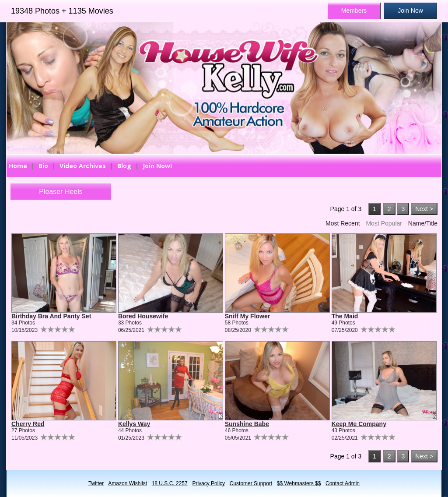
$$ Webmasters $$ (299, 483)
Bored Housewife (143, 316)
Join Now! (157, 166)
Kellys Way (134, 424)
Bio (43, 166)
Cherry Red (28, 424)
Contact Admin (343, 483)
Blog (124, 166)
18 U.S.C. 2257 (170, 483)
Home (18, 166)
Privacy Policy (208, 483)
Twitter (96, 483)
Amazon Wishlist (128, 483)
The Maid (345, 316)
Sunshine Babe (247, 424)
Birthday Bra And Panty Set (51, 316)
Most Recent (343, 223)
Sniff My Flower (247, 316)
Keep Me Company (359, 424)
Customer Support (251, 483)
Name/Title (423, 223)
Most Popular (384, 223)
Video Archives (83, 166)
